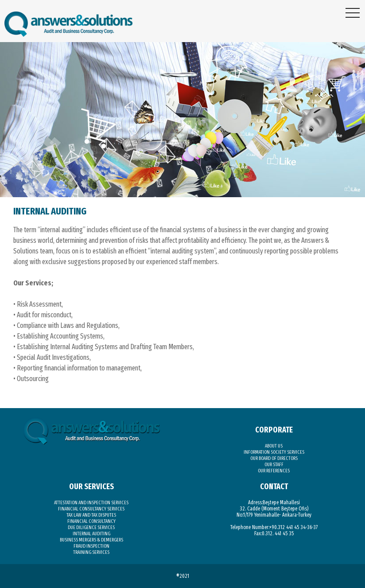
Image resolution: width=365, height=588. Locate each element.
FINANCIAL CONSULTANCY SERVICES (91, 509)
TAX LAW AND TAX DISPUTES (91, 515)
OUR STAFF (274, 465)
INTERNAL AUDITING (91, 534)
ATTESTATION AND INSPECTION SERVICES (91, 503)
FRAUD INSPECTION (91, 546)
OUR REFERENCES (274, 471)
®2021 (183, 576)
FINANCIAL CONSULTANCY (91, 521)
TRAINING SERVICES (91, 552)
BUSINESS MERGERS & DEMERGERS (91, 540)
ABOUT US (274, 446)
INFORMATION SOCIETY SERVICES (274, 452)
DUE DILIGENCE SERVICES (91, 528)
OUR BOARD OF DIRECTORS (274, 458)
